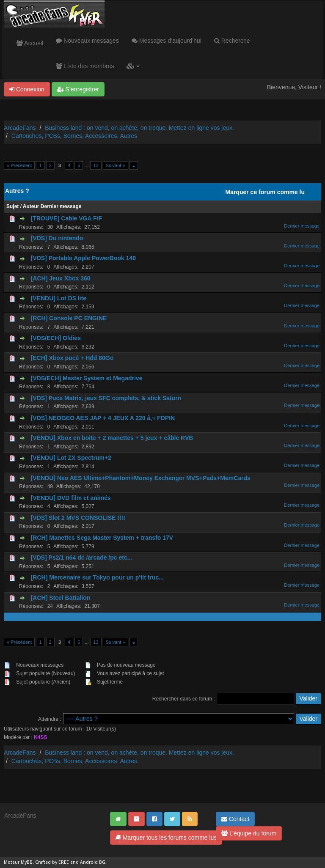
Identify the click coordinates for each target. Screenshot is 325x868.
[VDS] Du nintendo (57, 238)
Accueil (30, 43)
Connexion (27, 89)
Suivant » (116, 165)
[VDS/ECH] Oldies (56, 338)
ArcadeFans (20, 128)
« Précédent (19, 165)
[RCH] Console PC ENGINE (69, 318)
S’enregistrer (78, 89)
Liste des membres (85, 66)
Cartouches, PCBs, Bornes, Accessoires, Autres (74, 136)
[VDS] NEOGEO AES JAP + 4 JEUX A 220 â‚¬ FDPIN (103, 418)
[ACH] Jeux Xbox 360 (61, 278)
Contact (235, 819)
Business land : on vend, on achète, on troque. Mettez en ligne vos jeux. (139, 128)
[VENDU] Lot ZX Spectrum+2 (71, 458)
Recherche (232, 41)
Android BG (93, 862)
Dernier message (61, 206)
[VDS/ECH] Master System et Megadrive (87, 378)
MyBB (27, 862)
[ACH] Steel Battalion (61, 598)
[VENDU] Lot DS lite (59, 298)
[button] (133, 66)
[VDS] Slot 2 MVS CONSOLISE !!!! (78, 518)
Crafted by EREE (52, 862)
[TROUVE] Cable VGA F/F (66, 218)
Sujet (12, 206)
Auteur (31, 206)
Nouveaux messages (87, 41)
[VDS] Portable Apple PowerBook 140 (83, 258)
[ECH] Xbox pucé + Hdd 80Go (72, 358)
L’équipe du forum (249, 833)
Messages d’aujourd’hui (167, 41)
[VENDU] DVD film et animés (71, 498)
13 (96, 165)
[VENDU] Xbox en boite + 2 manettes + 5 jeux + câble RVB (112, 438)
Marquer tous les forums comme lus (166, 838)
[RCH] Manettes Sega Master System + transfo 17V (102, 538)
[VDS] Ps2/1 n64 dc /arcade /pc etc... (82, 558)
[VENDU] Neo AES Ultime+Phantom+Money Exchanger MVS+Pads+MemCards (141, 478)
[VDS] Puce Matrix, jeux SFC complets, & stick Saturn (106, 398)
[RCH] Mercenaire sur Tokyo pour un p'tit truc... (97, 577)
